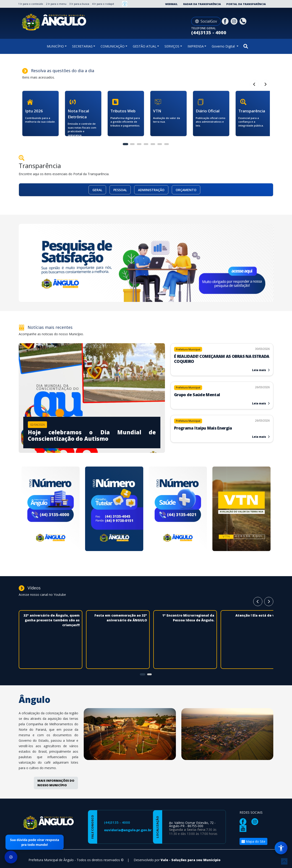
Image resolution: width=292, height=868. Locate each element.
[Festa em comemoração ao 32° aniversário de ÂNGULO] (118, 643)
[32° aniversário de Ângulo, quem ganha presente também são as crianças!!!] (51, 648)
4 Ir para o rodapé (103, 4)
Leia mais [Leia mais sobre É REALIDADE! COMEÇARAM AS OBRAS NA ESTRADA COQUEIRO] (261, 370)
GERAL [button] (97, 190)
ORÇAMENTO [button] (186, 190)
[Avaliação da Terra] (241, 510)
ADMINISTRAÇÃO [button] (151, 190)
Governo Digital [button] (224, 46)
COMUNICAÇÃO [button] (113, 46)
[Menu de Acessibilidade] (281, 848)
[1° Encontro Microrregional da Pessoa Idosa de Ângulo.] (185, 643)
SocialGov (206, 21)
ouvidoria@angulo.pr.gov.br (128, 830)
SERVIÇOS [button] (172, 46)
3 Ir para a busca (79, 4)
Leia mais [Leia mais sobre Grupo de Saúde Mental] (261, 403)
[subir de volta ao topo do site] (284, 861)
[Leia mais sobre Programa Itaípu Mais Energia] (222, 426)
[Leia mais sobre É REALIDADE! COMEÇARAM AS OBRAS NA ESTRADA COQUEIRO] (222, 356)
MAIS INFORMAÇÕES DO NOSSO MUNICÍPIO (56, 783)
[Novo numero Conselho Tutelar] (114, 510)
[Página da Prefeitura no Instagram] (235, 21)
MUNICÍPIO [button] (55, 46)
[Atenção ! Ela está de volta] (252, 638)
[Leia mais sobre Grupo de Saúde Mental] (222, 392)
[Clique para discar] (244, 21)
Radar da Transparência (202, 4)
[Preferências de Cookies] (11, 857)
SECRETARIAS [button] (82, 46)
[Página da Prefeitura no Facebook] (226, 21)
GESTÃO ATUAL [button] (145, 46)
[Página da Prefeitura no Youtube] (244, 828)
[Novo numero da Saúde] (178, 510)
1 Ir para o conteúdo (31, 4)
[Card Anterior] (265, 84)
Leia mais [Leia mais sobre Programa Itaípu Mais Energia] (261, 437)
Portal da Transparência (246, 4)
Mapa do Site (253, 841)
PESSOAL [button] (120, 190)
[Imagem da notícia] (92, 433)
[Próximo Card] (254, 84)
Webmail (171, 4)
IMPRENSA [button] (196, 46)
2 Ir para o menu (56, 4)
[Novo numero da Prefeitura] (51, 510)
